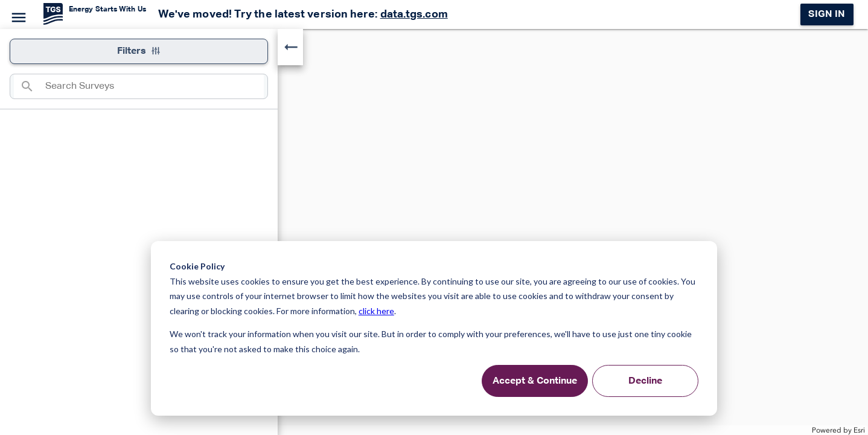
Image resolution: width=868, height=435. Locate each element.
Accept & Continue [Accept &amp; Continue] (535, 381)
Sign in (827, 14)
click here (376, 311)
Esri (859, 430)
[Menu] (17, 16)
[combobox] (155, 86)
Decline (645, 381)
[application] (434, 232)
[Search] (30, 86)
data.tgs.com (414, 14)
